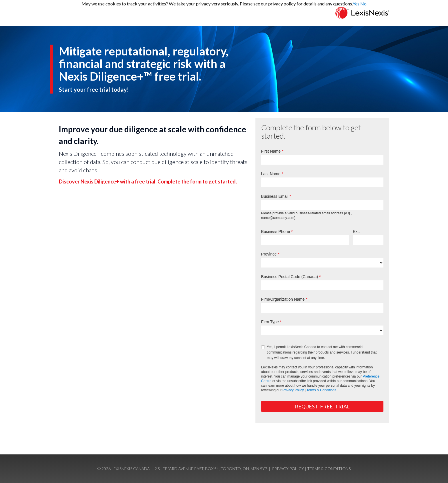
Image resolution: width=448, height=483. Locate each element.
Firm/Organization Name (283, 299)
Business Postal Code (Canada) (290, 277)
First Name (271, 151)
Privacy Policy (293, 390)
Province (269, 254)
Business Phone (276, 231)
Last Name (271, 174)
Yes (356, 4)
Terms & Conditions (321, 390)
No (363, 4)
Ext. (356, 231)
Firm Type (270, 322)
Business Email (275, 196)
